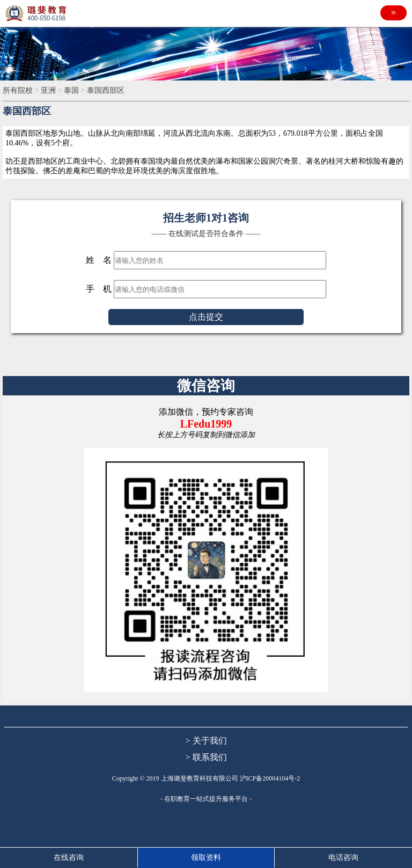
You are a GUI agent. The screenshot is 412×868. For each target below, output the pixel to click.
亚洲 (49, 90)
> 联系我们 (206, 757)
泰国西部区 (106, 90)
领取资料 (206, 858)
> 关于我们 (206, 741)
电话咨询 (343, 858)
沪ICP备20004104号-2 (270, 778)
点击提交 (206, 317)
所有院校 (19, 90)
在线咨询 (69, 858)
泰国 (72, 90)
